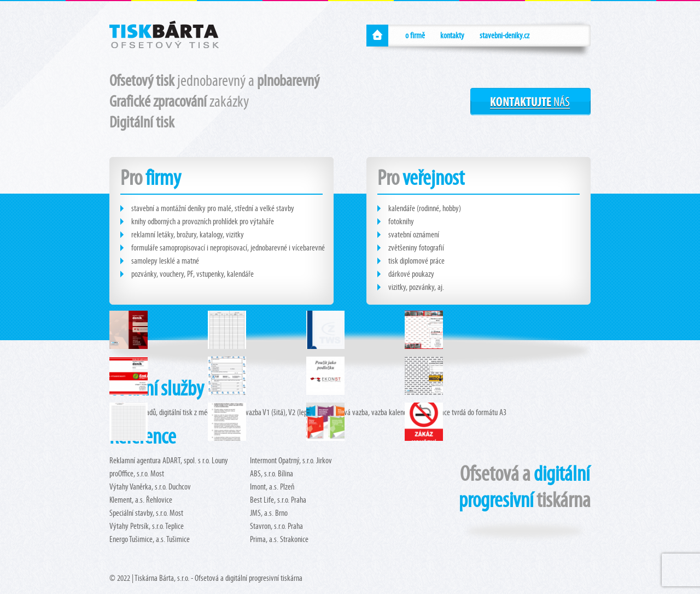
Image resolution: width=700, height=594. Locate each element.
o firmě (415, 35)
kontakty (452, 35)
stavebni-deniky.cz (504, 35)
